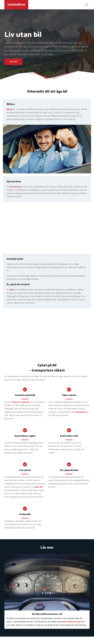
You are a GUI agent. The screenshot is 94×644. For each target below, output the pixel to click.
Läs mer (13, 62)
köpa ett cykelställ (21, 402)
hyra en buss (16, 187)
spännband (81, 412)
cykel (12, 290)
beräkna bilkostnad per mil (72, 622)
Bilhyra (10, 109)
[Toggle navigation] (87, 5)
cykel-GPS (38, 487)
